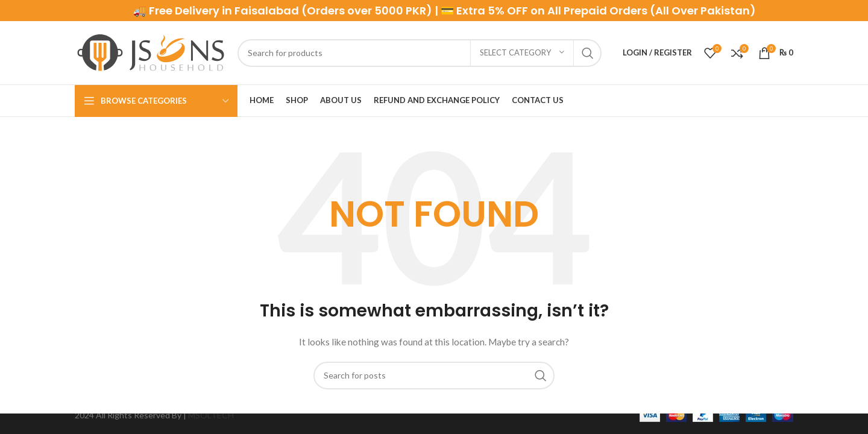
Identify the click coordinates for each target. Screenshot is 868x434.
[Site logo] (150, 52)
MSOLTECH (211, 415)
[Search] (420, 53)
